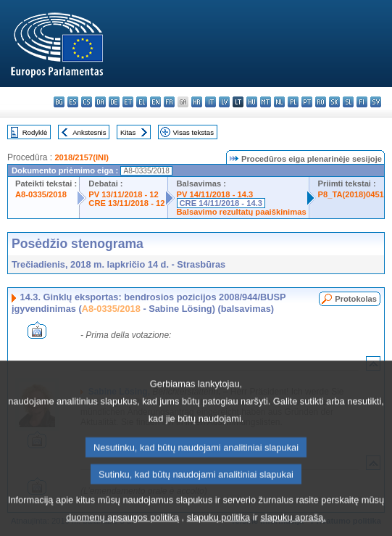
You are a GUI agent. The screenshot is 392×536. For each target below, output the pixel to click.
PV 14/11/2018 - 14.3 (215, 194)
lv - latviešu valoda (224, 102)
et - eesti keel (128, 102)
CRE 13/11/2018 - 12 (126, 203)
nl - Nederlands (279, 102)
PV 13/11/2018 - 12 (123, 194)
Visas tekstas (193, 132)
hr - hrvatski (197, 102)
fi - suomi (362, 102)
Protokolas (356, 299)
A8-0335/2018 (41, 194)
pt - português (307, 102)
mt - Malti (266, 102)
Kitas (128, 132)
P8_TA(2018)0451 (351, 194)
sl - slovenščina (348, 102)
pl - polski (293, 102)
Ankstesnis (89, 132)
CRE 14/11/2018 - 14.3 (221, 203)
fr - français (169, 102)
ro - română (321, 102)
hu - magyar (252, 102)
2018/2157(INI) (82, 157)
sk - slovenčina (334, 102)
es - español (73, 102)
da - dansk (100, 102)
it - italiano (210, 102)
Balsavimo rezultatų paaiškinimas (242, 212)
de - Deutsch (114, 102)
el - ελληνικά (142, 102)
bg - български (59, 102)
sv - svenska (376, 102)
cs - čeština (87, 102)
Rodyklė (35, 132)
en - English (155, 102)
